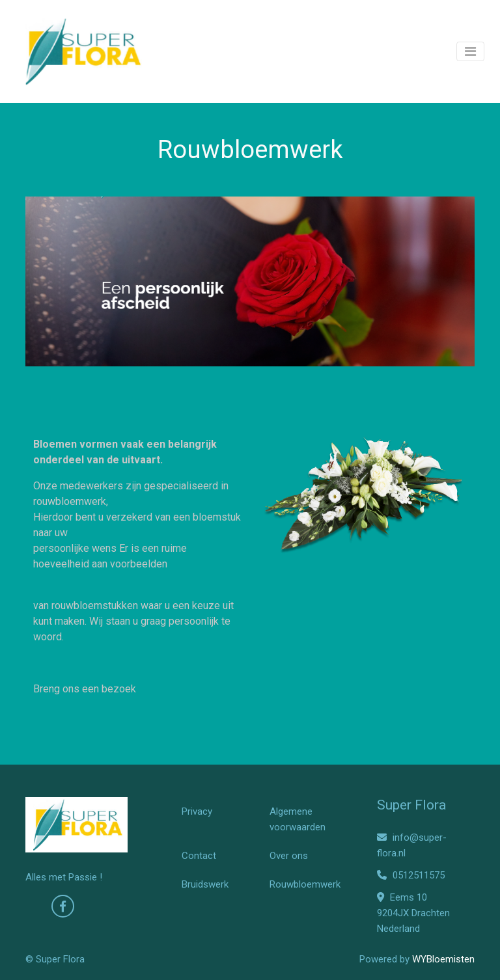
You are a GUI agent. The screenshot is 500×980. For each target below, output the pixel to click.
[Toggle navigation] (470, 51)
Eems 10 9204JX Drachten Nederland (413, 913)
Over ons (289, 856)
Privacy (197, 811)
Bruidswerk (205, 884)
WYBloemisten (443, 959)
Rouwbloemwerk (305, 884)
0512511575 (411, 875)
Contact (199, 856)
